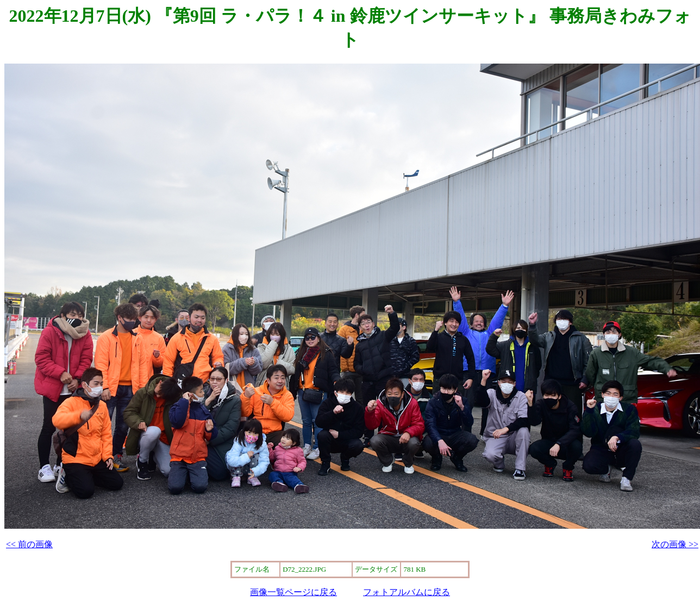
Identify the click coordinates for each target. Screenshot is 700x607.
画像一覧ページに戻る (293, 592)
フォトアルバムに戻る (407, 592)
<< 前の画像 (29, 544)
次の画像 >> (675, 544)
